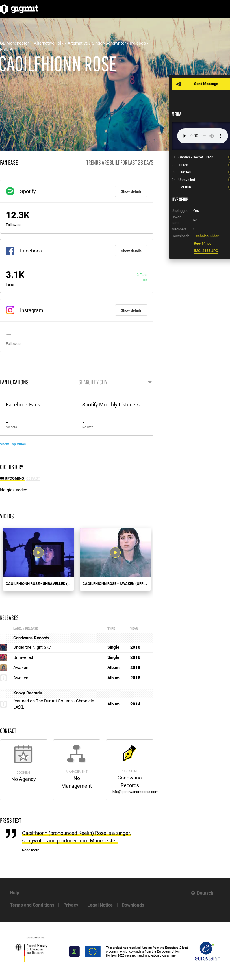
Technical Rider (206, 236)
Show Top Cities (13, 444)
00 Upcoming (12, 478)
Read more (31, 850)
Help (15, 893)
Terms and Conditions (32, 905)
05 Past (33, 478)
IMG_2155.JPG (206, 251)
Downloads (133, 905)
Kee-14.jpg (203, 243)
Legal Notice (100, 905)
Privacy (71, 905)
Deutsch (205, 893)
